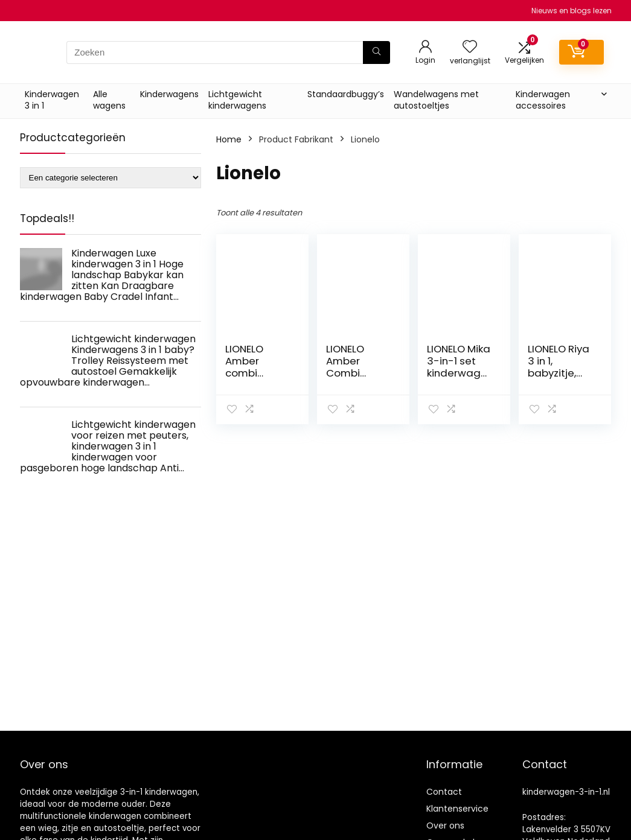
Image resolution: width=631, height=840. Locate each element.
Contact (444, 792)
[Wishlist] (470, 47)
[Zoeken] (376, 52)
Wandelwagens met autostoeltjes (436, 100)
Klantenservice (457, 809)
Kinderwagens (169, 94)
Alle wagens (109, 100)
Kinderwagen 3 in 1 (52, 100)
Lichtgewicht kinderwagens (237, 100)
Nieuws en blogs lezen (572, 11)
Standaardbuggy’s (346, 94)
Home (229, 139)
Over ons (445, 826)
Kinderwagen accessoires (543, 100)
